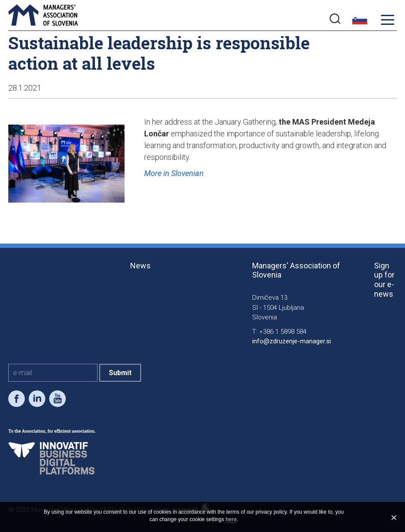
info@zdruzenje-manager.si (292, 341)
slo (360, 20)
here (231, 519)
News (140, 266)
